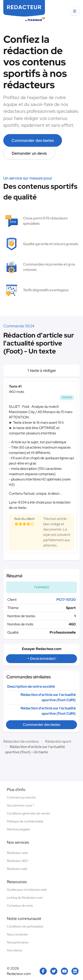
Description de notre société (31, 686)
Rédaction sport (58, 741)
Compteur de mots (20, 906)
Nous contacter (17, 934)
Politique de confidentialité (25, 821)
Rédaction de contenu (21, 741)
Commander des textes (33, 140)
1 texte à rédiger (41, 370)
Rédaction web (17, 869)
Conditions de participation (25, 926)
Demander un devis (29, 153)
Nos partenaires (18, 942)
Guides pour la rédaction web (27, 890)
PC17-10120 (66, 600)
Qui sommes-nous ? (20, 805)
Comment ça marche (21, 797)
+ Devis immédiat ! (42, 659)
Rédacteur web (17, 853)
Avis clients (14, 950)
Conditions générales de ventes (28, 813)
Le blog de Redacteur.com (25, 898)
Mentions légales (18, 829)
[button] (75, 11)
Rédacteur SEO (17, 861)
